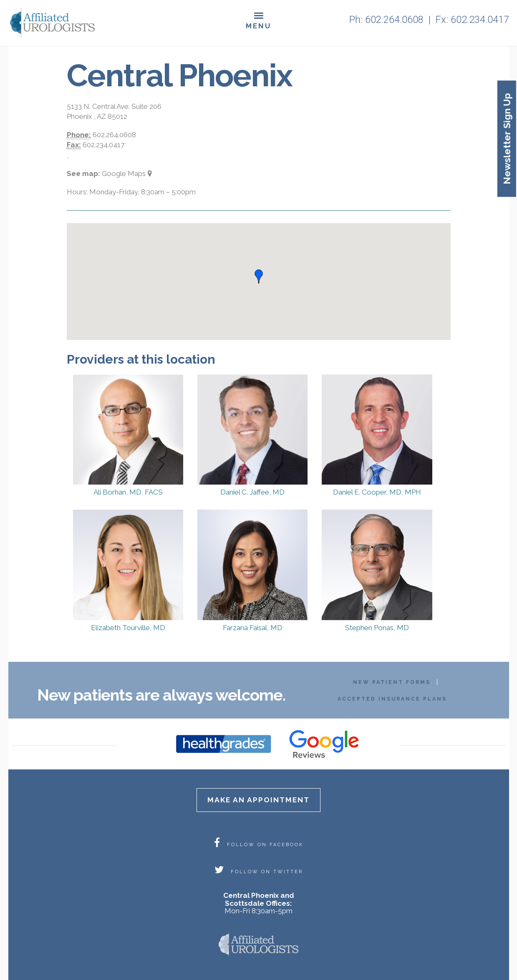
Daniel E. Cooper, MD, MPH (377, 492)
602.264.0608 (394, 20)
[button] (259, 276)
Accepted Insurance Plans (392, 699)
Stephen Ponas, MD (377, 628)
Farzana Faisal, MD (253, 628)
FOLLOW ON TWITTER (259, 872)
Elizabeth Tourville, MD (128, 628)
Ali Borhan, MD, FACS (128, 492)
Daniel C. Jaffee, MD (252, 492)
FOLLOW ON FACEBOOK (259, 845)
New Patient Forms (392, 682)
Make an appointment (258, 800)
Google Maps (124, 173)
